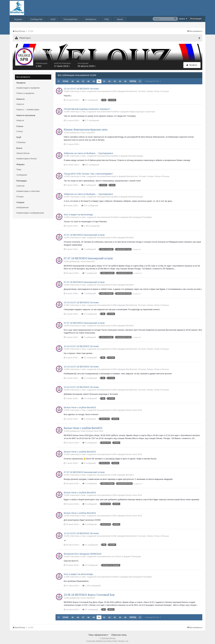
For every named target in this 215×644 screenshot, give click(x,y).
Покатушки (136, 555)
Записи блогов (23, 152)
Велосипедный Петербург (140, 216)
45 (73, 80)
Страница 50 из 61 (153, 80)
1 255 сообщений (90, 225)
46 (78, 80)
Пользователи (70, 19)
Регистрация (196, 19)
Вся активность (23, 75)
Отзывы (20, 195)
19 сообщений (90, 564)
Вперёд (133, 80)
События (20, 184)
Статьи (20, 130)
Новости (20, 103)
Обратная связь (119, 633)
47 (83, 80)
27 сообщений (90, 608)
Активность (91, 19)
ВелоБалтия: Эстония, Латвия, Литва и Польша (147, 90)
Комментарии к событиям (28, 190)
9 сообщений (89, 417)
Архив (120, 19)
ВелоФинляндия (136, 155)
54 (120, 80)
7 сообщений (89, 248)
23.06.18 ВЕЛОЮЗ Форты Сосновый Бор (89, 593)
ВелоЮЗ (91, 131)
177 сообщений (91, 119)
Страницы (21, 141)
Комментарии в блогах (27, 157)
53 (115, 80)
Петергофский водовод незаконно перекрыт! (87, 108)
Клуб (53, 19)
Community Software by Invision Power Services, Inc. (107, 640)
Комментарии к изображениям (30, 211)
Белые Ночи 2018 (134, 409)
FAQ (107, 19)
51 (104, 80)
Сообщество (36, 19)
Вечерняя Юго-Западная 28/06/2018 (82, 552)
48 (88, 80)
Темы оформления (98, 633)
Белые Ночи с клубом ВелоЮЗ (80, 406)
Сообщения (22, 173)
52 (109, 80)
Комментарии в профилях (28, 86)
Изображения (23, 206)
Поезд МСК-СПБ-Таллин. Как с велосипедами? (88, 172)
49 (94, 80)
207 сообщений (91, 163)
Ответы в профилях (25, 92)
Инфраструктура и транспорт (142, 110)
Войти (183, 19)
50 (99, 80)
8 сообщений (89, 184)
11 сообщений (90, 99)
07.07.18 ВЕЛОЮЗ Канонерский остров (84, 233)
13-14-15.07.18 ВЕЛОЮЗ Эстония (81, 87)
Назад (65, 80)
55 (125, 80)
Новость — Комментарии (28, 108)
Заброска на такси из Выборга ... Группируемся (88, 152)
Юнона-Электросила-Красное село (86, 128)
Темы (19, 168)
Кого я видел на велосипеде (78, 213)
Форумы (18, 19)
